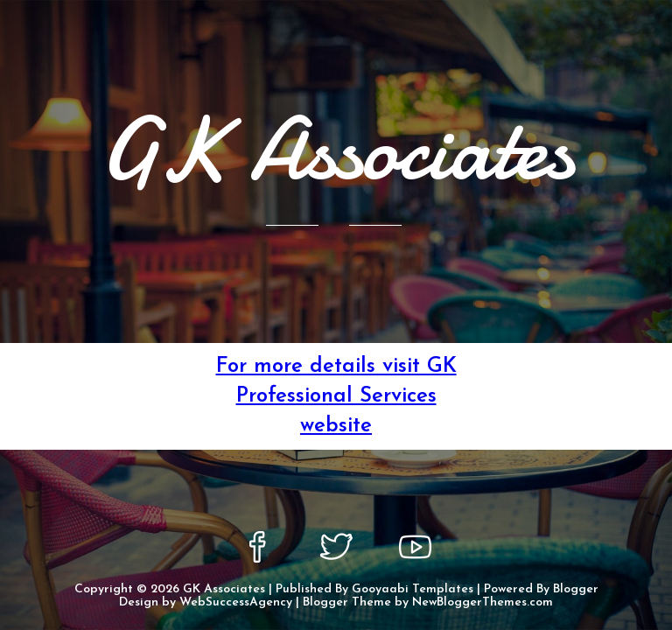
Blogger (576, 589)
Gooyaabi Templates (413, 589)
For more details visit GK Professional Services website (336, 396)
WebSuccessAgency (236, 602)
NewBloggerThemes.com (483, 602)
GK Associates (224, 589)
